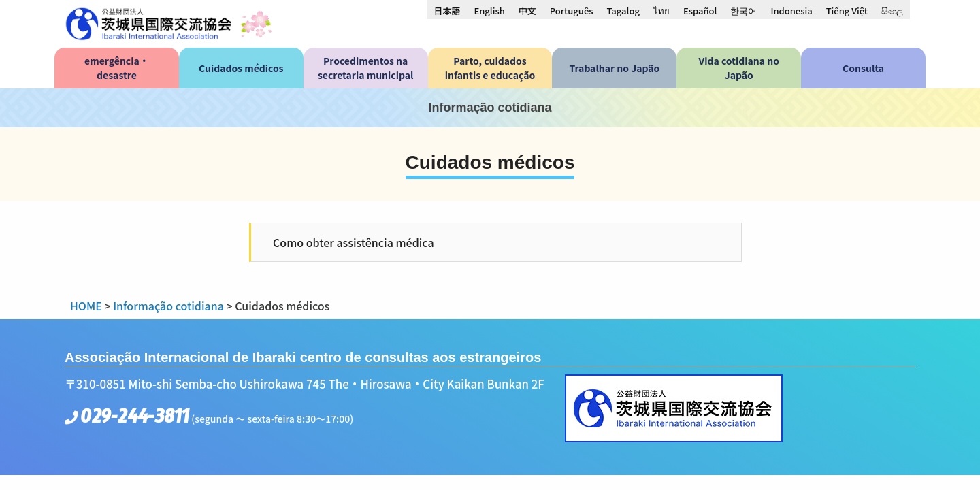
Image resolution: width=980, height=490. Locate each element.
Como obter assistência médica (354, 242)
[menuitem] (447, 10)
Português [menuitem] (572, 11)
